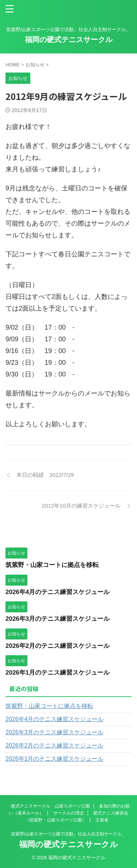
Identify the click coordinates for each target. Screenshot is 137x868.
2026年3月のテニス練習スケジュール (58, 619)
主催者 (102, 820)
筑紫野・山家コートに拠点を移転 (52, 565)
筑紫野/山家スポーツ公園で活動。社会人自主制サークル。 (68, 834)
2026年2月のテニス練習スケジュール (58, 646)
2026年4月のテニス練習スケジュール (58, 592)
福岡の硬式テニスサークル (69, 40)
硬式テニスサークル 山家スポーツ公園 (50, 806)
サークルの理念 (69, 813)
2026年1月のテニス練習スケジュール (58, 673)
